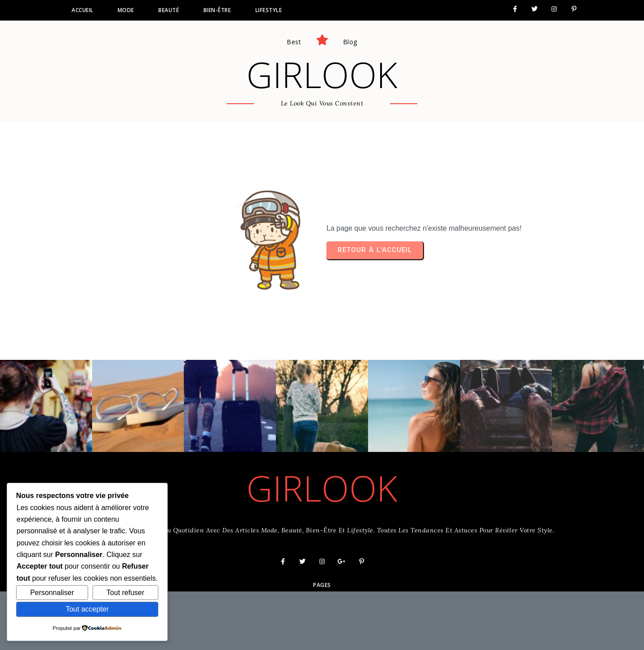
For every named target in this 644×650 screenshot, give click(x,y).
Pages (322, 585)
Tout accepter (87, 609)
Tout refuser (125, 593)
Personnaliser (52, 593)
